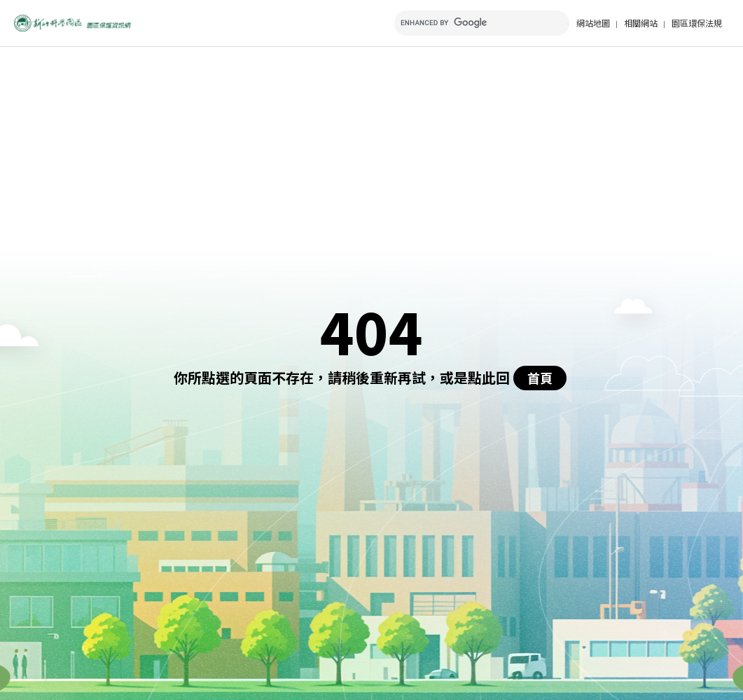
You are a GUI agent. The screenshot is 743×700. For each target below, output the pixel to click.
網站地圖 (593, 23)
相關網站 (641, 23)
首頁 (540, 378)
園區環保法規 (697, 23)
